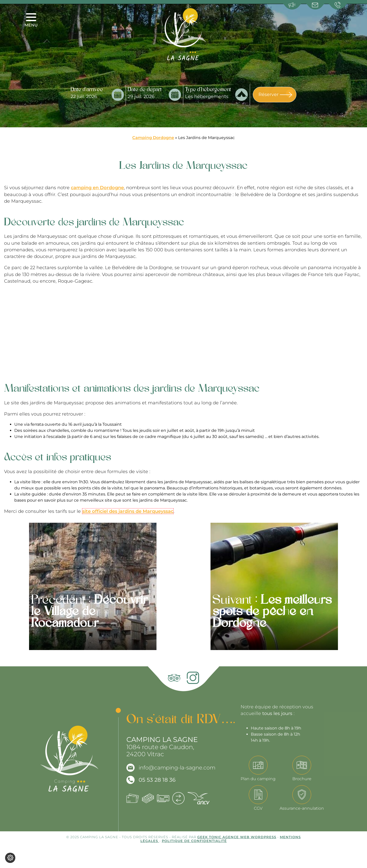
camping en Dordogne (97, 188)
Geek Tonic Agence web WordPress (237, 837)
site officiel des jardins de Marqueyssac (128, 511)
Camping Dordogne (153, 138)
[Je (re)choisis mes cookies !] (10, 858)
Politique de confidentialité (194, 841)
